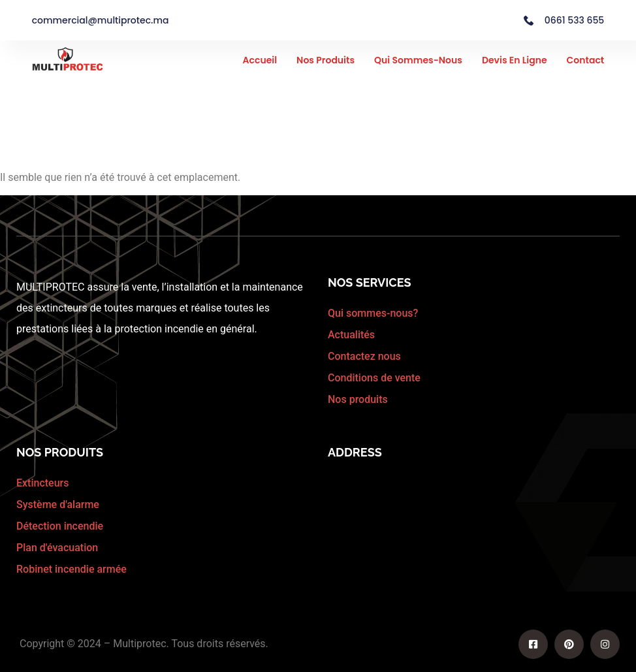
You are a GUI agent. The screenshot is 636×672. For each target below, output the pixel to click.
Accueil (260, 60)
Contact (586, 60)
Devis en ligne (515, 60)
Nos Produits (326, 60)
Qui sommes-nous (418, 60)
